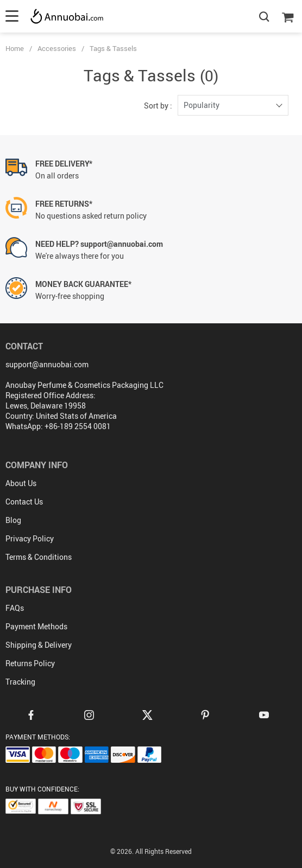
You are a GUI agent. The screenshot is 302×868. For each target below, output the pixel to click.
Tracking (20, 682)
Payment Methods (36, 626)
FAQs (15, 608)
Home (15, 48)
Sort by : (158, 106)
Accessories (57, 48)
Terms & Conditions (39, 557)
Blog (13, 520)
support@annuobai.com (47, 364)
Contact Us (24, 502)
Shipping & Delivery (39, 645)
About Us (21, 483)
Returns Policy (30, 663)
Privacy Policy (30, 538)
